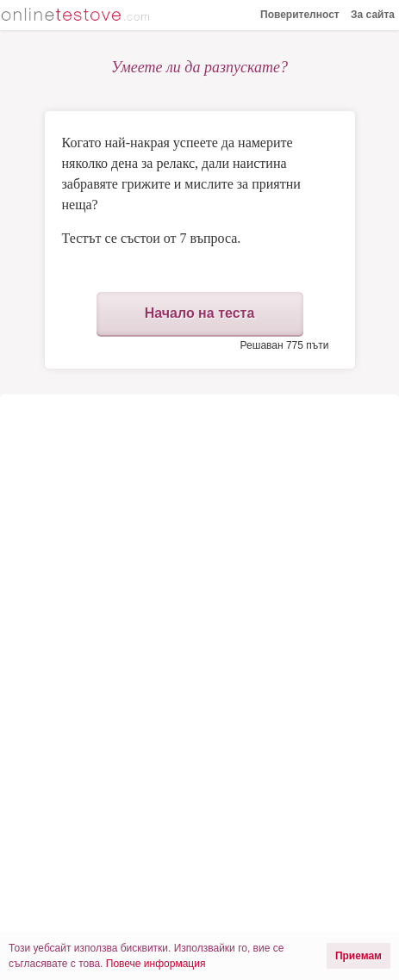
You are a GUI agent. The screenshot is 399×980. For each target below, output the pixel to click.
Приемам (358, 956)
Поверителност (300, 15)
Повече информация (156, 964)
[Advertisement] (199, 541)
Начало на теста (200, 313)
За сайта (373, 15)
